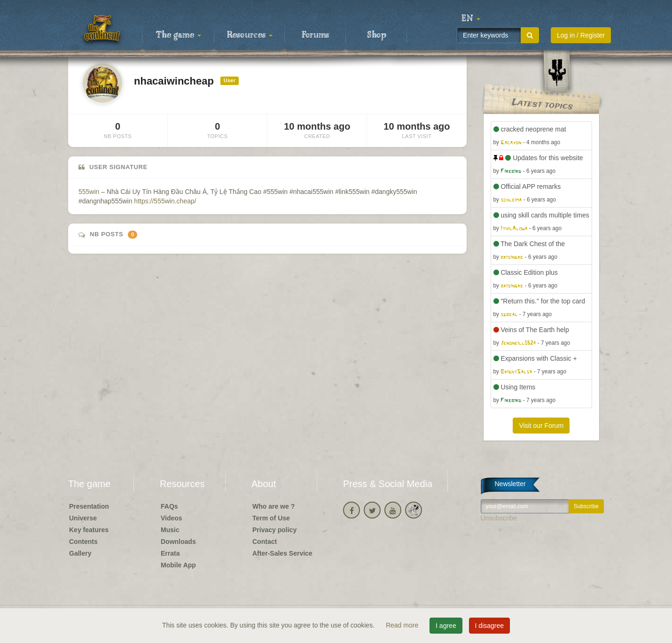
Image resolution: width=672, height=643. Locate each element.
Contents (83, 542)
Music (170, 530)
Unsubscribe (499, 518)
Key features (89, 530)
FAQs (169, 506)
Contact (265, 542)
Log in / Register (581, 35)
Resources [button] (250, 35)
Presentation (89, 506)
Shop (377, 35)
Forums (315, 35)
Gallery (80, 553)
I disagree (489, 626)
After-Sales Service (282, 553)
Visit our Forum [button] (541, 426)
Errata (170, 553)
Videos (172, 518)
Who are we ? (273, 506)
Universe (83, 518)
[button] (471, 19)
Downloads (178, 542)
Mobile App (178, 565)
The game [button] (179, 35)
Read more (403, 625)
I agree (446, 626)
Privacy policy (274, 530)
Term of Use (271, 518)
